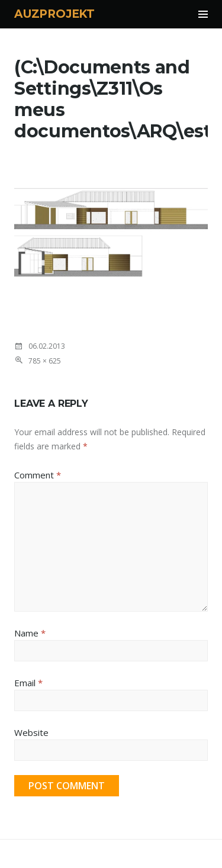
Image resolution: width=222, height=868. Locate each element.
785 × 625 (45, 361)
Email (28, 683)
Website (31, 732)
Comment (38, 475)
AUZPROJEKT (54, 14)
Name (30, 633)
